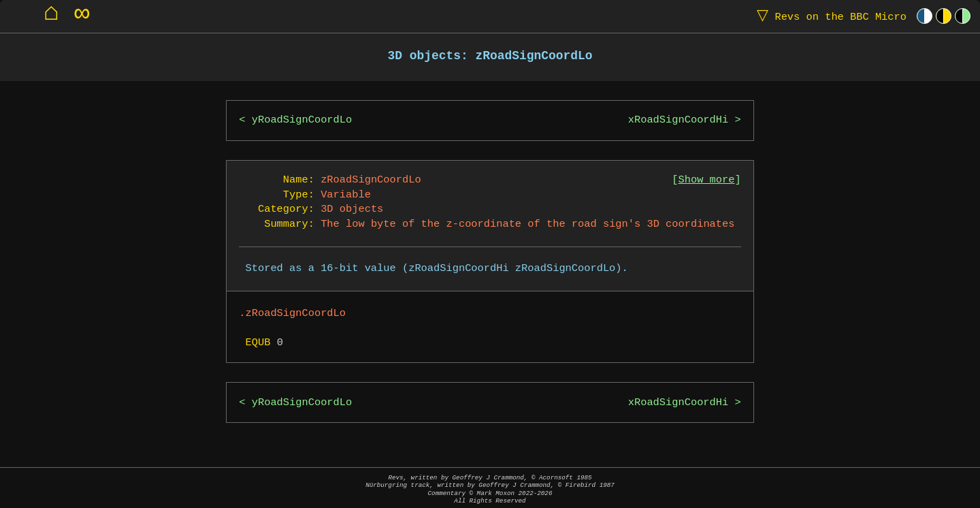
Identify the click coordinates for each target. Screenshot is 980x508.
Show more (707, 180)
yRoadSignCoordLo (302, 120)
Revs (829, 16)
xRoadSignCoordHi (678, 120)
